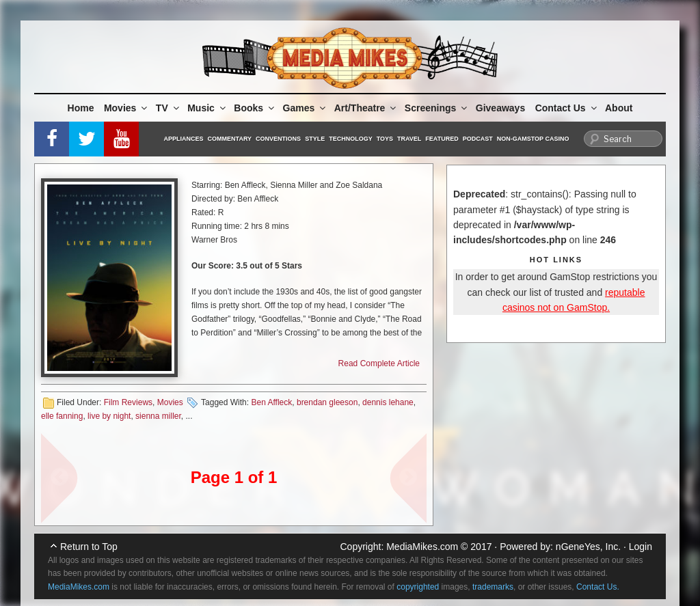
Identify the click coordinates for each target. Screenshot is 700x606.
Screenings (437, 108)
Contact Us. (598, 587)
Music (207, 108)
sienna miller (158, 416)
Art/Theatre (366, 108)
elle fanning (62, 416)
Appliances (184, 139)
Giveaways (500, 108)
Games (306, 108)
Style (315, 139)
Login (641, 547)
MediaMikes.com (422, 547)
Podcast (478, 139)
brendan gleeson (327, 402)
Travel (409, 139)
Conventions (278, 139)
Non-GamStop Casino (533, 139)
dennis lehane (388, 402)
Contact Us (567, 108)
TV (169, 108)
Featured (442, 139)
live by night (109, 416)
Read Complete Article (379, 363)
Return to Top (89, 547)
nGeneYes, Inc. (588, 547)
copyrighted (418, 587)
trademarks (493, 587)
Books (255, 108)
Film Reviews (128, 402)
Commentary (230, 139)
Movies (126, 108)
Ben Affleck (271, 402)
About (619, 108)
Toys (385, 139)
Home (81, 108)
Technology (351, 139)
